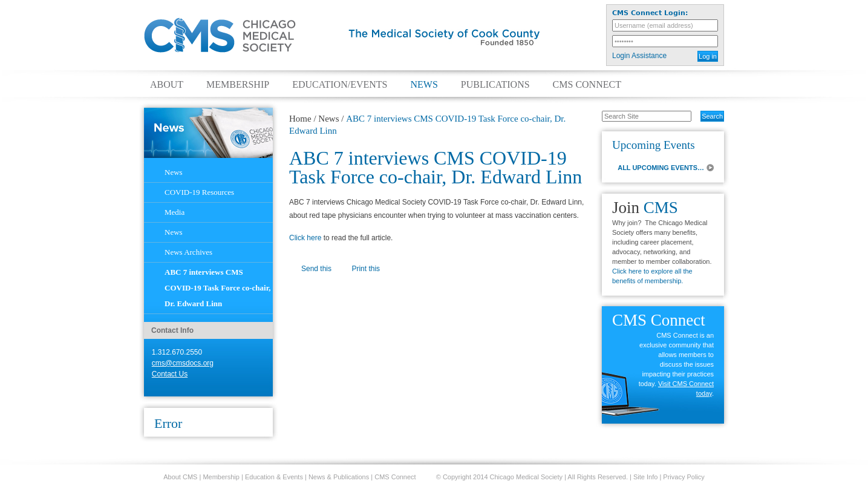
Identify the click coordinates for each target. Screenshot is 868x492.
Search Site (596, 110)
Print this (366, 269)
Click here (305, 238)
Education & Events (274, 477)
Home (300, 119)
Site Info (645, 477)
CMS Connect (587, 85)
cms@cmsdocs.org (183, 363)
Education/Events (340, 85)
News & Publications (339, 477)
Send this (316, 269)
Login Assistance (639, 56)
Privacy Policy (684, 477)
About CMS (180, 477)
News (424, 85)
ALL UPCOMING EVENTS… (661, 168)
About (167, 85)
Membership (238, 85)
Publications (495, 85)
